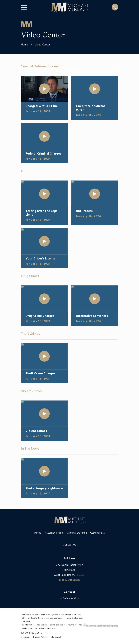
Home (38, 533)
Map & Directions (69, 580)
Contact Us (69, 545)
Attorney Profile (54, 533)
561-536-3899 (69, 598)
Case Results (97, 533)
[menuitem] (25, 637)
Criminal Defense (77, 533)
